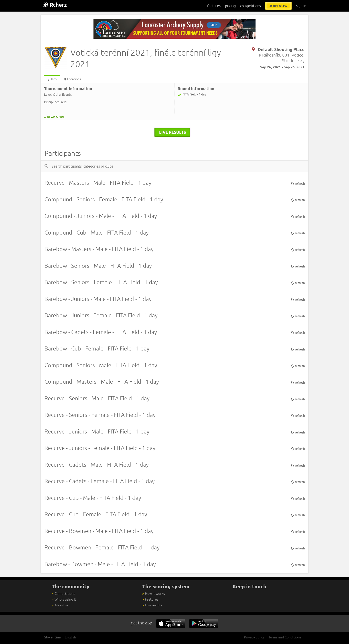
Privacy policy (254, 637)
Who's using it (64, 599)
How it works (154, 594)
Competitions (63, 594)
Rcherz (55, 5)
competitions (251, 6)
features (214, 6)
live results (172, 132)
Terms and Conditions (285, 637)
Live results (152, 605)
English (70, 637)
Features (150, 599)
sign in (301, 6)
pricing (230, 6)
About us (60, 605)
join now (278, 6)
